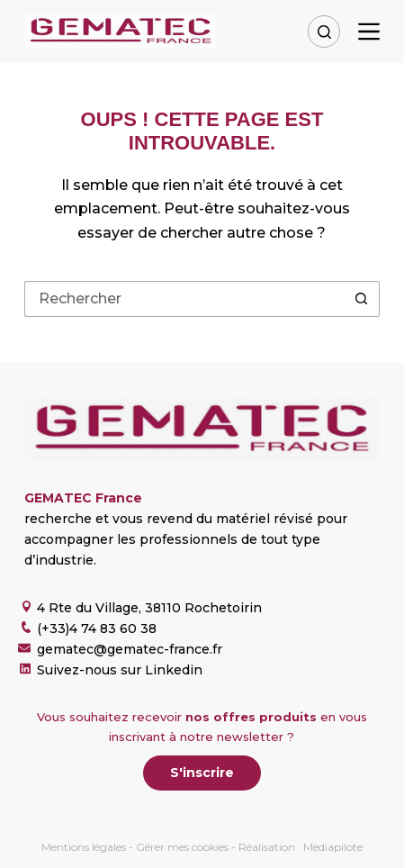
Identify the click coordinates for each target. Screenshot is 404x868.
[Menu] (369, 32)
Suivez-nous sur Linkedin (120, 670)
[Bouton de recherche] (362, 299)
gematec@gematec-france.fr (130, 649)
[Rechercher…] (184, 299)
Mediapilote (333, 847)
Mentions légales (84, 847)
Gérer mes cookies (182, 847)
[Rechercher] (324, 32)
